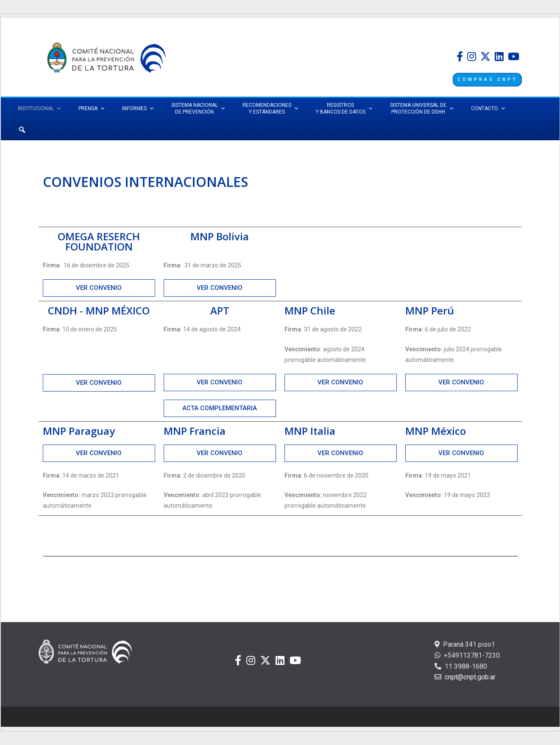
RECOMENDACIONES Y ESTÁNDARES (271, 108)
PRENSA (92, 108)
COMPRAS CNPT (487, 79)
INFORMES (138, 108)
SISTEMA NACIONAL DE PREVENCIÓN (198, 108)
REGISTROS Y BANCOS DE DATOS (344, 108)
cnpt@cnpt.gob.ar (469, 677)
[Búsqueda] (22, 130)
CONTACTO (488, 108)
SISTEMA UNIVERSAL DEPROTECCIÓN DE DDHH (422, 108)
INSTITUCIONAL (40, 108)
